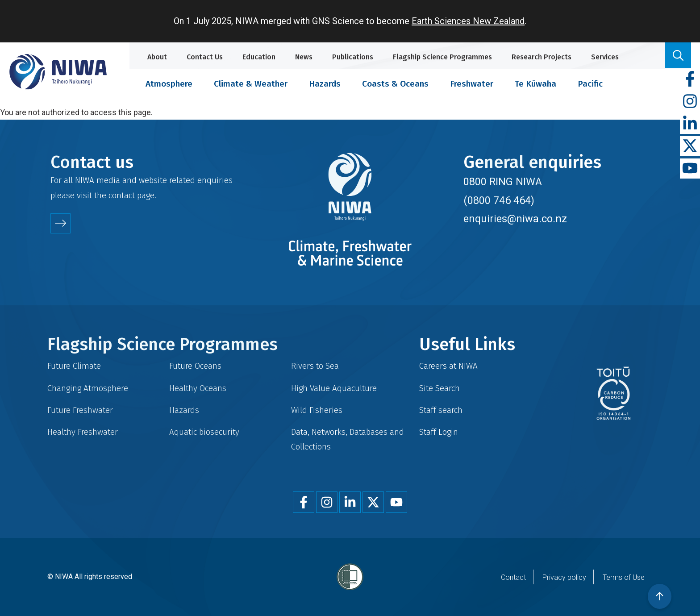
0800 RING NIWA (503, 182)
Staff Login (439, 432)
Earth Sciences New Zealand (468, 21)
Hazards (325, 84)
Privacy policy (564, 577)
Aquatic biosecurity (204, 432)
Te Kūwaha (535, 84)
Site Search (440, 388)
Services (605, 57)
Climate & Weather (251, 84)
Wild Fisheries (317, 410)
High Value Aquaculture (334, 388)
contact (122, 195)
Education (259, 57)
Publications (353, 57)
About (157, 57)
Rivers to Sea (315, 366)
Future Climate (74, 366)
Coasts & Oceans (395, 84)
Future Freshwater (80, 410)
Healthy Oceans (198, 388)
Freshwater (472, 84)
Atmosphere (169, 84)
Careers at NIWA (448, 366)
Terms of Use (624, 577)
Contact (513, 577)
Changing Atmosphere (88, 388)
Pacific (590, 84)
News (304, 57)
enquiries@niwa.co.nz (515, 219)
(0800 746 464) (499, 200)
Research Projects (542, 57)
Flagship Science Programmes (442, 57)
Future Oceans (195, 366)
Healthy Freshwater (83, 432)
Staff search (441, 410)
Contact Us (205, 57)
